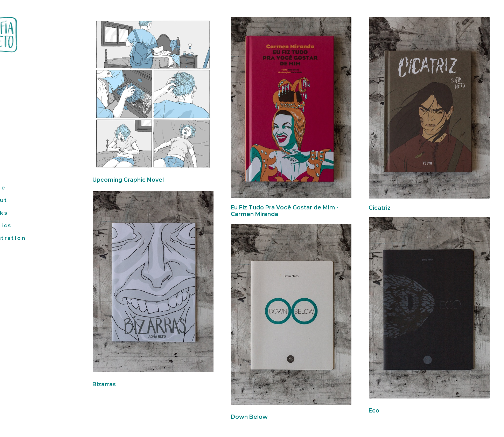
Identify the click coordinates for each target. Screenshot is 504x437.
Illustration (29, 238)
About (19, 200)
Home (18, 188)
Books (19, 213)
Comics (21, 226)
